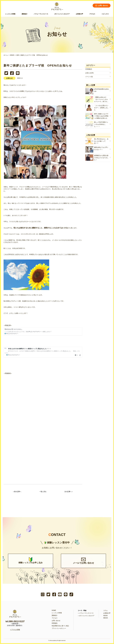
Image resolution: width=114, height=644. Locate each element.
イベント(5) (89, 77)
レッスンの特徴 (10, 14)
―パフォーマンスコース (86, 613)
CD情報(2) (89, 69)
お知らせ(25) (89, 73)
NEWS (105, 616)
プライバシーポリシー (59, 628)
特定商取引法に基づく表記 (60, 626)
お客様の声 (79, 14)
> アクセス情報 (15, 630)
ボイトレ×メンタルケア (62, 14)
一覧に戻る (43, 492)
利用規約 (55, 623)
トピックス (105, 14)
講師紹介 (25, 14)
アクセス (92, 14)
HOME (54, 610)
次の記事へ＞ (69, 492)
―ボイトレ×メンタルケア (86, 616)
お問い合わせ (102, 6)
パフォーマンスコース (41, 14)
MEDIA (106, 618)
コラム (105, 610)
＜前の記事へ (17, 492)
